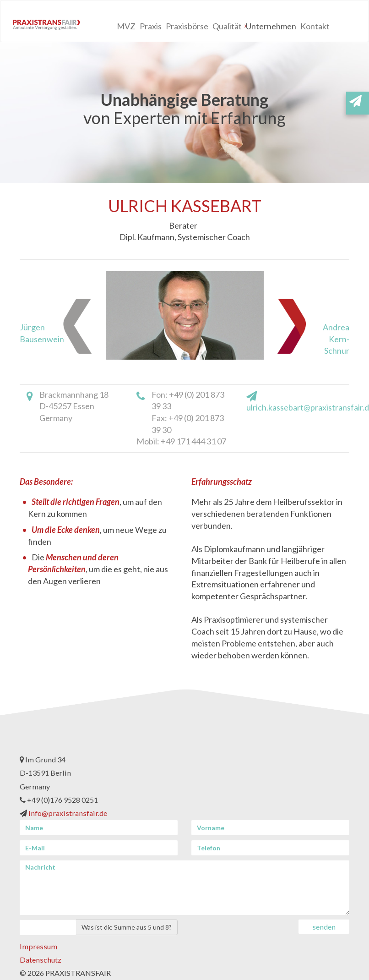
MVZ (126, 26)
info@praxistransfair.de (68, 813)
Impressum (38, 946)
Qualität (227, 26)
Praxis (151, 26)
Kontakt (315, 26)
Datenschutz (41, 960)
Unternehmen (271, 26)
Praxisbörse (187, 26)
